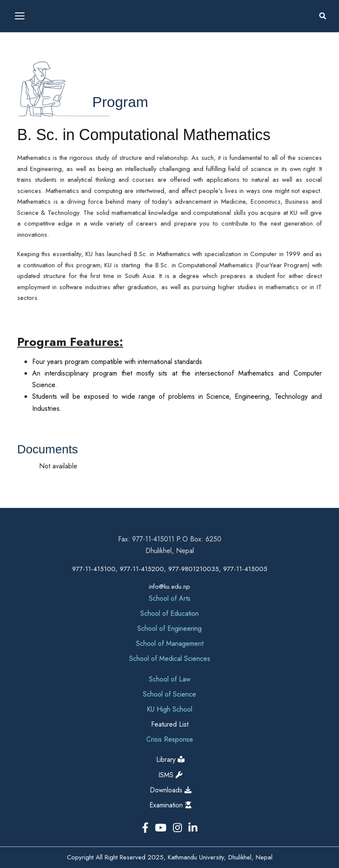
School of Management (170, 643)
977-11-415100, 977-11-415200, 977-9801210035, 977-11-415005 (170, 569)
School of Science (169, 694)
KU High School (169, 709)
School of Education (169, 613)
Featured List (170, 724)
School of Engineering (169, 628)
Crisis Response (170, 739)
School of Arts (170, 598)
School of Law (170, 679)
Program (120, 102)
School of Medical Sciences (170, 659)
